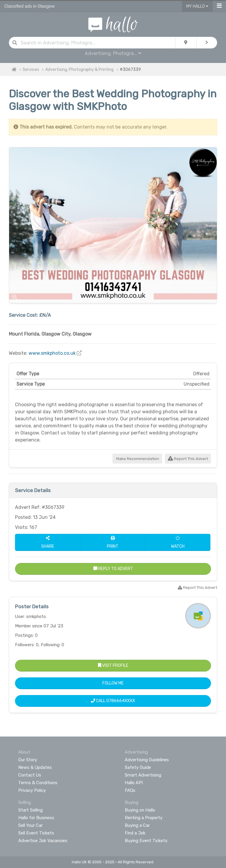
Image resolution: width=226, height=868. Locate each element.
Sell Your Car (30, 825)
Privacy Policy (32, 790)
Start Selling (30, 810)
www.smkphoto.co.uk (52, 353)
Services (31, 70)
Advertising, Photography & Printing (79, 70)
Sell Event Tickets (36, 833)
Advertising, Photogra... (113, 53)
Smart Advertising (143, 775)
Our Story (28, 760)
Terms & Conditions (38, 783)
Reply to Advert (113, 569)
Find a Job (135, 833)
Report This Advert (188, 459)
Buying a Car (137, 825)
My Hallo (197, 6)
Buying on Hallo (140, 810)
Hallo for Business (36, 818)
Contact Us (30, 775)
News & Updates (35, 767)
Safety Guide (138, 767)
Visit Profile (113, 665)
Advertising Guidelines (147, 760)
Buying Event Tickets (146, 841)
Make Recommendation (137, 459)
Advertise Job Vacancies (43, 841)
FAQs (130, 790)
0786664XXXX (121, 701)
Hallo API (134, 783)
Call (113, 701)
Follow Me (113, 683)
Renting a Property (144, 818)
